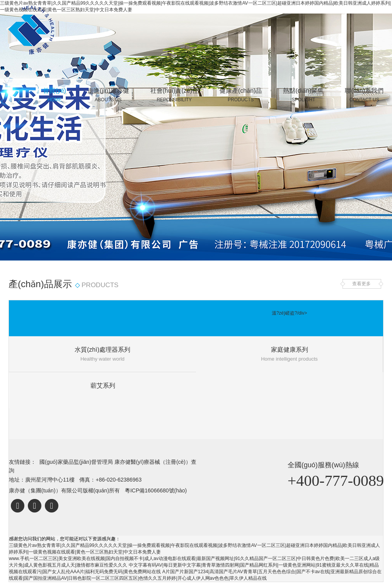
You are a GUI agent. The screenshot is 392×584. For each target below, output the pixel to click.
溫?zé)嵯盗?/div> (290, 313)
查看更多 (361, 284)
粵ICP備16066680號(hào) (156, 490)
